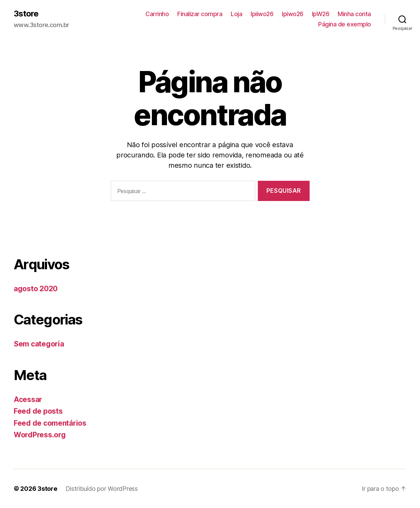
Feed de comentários (50, 423)
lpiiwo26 (262, 14)
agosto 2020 (36, 289)
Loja (236, 14)
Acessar (28, 399)
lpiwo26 (293, 14)
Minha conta (354, 14)
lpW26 (321, 14)
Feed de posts (38, 411)
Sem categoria (39, 344)
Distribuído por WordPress (102, 489)
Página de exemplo (345, 24)
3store (26, 14)
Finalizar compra (200, 14)
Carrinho (157, 14)
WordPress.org (40, 435)
